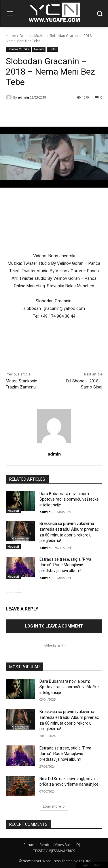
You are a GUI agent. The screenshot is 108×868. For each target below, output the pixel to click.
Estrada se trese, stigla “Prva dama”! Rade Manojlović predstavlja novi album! (65, 565)
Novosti (39, 49)
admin (23, 97)
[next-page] (19, 589)
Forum (29, 845)
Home (11, 36)
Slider (53, 49)
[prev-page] (9, 589)
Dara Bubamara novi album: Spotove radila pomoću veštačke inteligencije (69, 499)
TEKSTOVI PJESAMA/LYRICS (54, 851)
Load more (54, 806)
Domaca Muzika (33, 36)
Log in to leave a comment (54, 626)
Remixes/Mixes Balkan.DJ (60, 845)
